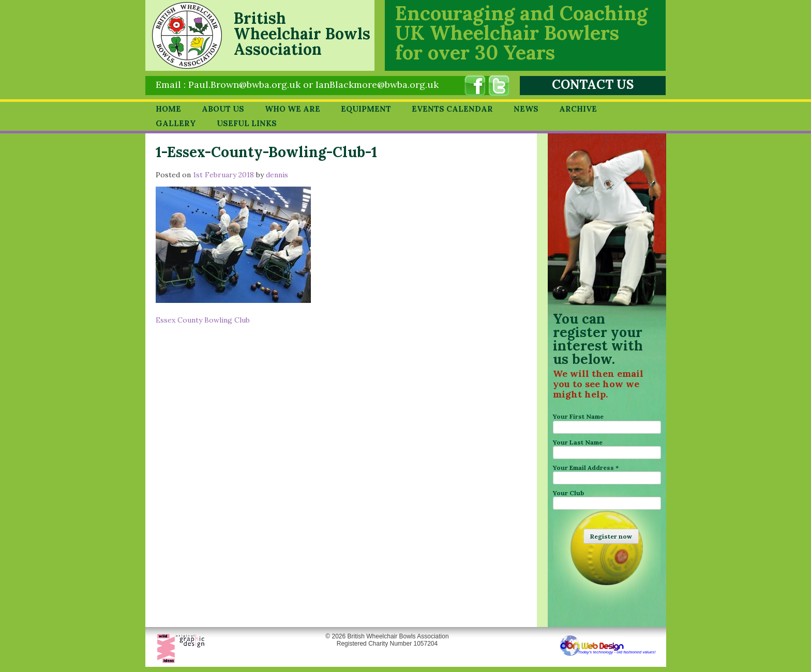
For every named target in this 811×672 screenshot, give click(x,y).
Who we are (292, 109)
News (526, 109)
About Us (223, 109)
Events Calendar (452, 109)
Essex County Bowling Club (203, 320)
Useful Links (247, 123)
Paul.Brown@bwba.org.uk (244, 85)
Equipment (366, 109)
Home (168, 109)
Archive (578, 109)
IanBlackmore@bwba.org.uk (377, 85)
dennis (277, 175)
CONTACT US (593, 85)
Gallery (176, 123)
